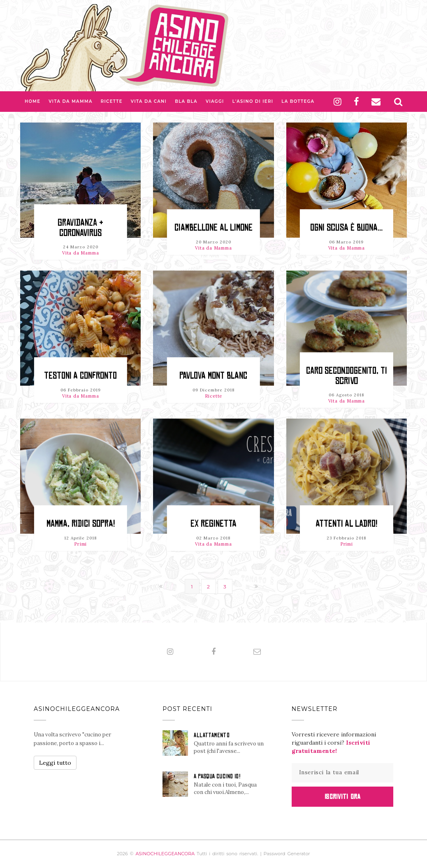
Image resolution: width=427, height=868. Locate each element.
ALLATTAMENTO (212, 735)
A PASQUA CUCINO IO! (217, 776)
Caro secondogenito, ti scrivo (347, 376)
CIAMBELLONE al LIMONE (213, 228)
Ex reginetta (213, 524)
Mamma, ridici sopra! (81, 524)
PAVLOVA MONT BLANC (213, 376)
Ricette (112, 101)
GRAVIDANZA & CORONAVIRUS (80, 228)
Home (32, 101)
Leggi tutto (55, 763)
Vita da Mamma (71, 101)
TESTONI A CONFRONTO (80, 376)
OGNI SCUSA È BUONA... (346, 228)
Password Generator (287, 854)
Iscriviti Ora (342, 796)
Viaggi (215, 101)
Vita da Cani (149, 101)
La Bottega (298, 101)
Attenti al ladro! (346, 524)
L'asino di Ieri (253, 101)
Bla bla (186, 101)
